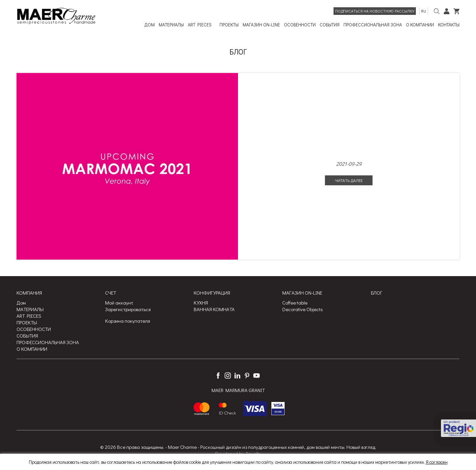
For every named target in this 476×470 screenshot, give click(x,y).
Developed (227, 453)
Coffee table (295, 303)
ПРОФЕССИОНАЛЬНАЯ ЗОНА (48, 342)
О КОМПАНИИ (32, 349)
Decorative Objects (303, 309)
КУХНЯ (201, 303)
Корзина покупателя (128, 321)
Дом (21, 303)
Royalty (254, 453)
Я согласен (437, 462)
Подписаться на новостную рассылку (375, 11)
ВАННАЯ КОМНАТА (214, 309)
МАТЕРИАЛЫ (30, 309)
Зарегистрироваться (128, 309)
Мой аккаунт (119, 303)
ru (424, 11)
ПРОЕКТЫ (27, 322)
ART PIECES (29, 316)
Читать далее (349, 180)
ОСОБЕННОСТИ (34, 329)
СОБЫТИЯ (27, 336)
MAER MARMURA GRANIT (238, 390)
